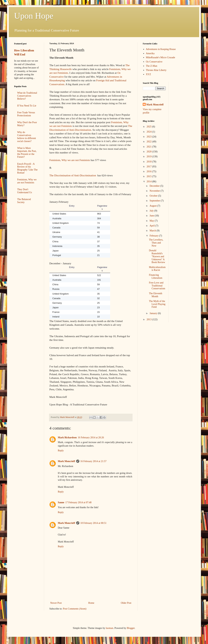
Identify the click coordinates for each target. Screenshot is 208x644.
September (155, 201)
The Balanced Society (24, 201)
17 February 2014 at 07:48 (79, 502)
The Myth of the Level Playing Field (157, 304)
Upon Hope (34, 16)
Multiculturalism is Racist (157, 269)
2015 (149, 176)
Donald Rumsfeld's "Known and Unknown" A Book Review (157, 256)
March (153, 231)
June (152, 216)
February (154, 236)
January (154, 313)
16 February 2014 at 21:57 (94, 461)
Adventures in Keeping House (161, 49)
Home (91, 603)
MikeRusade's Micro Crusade (161, 57)
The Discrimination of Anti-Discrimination (73, 175)
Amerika (150, 53)
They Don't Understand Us (25, 191)
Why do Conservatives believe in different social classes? (27, 137)
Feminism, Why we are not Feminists (70, 160)
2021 (149, 147)
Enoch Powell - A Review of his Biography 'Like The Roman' (27, 168)
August (153, 206)
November (155, 191)
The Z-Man (152, 66)
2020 (149, 152)
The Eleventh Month (156, 295)
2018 (149, 162)
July (152, 211)
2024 (149, 132)
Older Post (126, 603)
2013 (149, 319)
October (154, 196)
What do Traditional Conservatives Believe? (27, 96)
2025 (149, 127)
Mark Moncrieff (66, 461)
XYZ (149, 74)
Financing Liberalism (156, 276)
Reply (61, 451)
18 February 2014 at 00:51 (94, 523)
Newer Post (56, 603)
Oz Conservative (154, 62)
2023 (149, 137)
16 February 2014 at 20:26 (91, 438)
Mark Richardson (67, 438)
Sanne (61, 502)
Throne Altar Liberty (156, 70)
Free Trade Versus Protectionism (26, 114)
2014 (149, 181)
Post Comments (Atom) (75, 609)
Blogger (131, 628)
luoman (109, 628)
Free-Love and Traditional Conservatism (157, 286)
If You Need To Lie (27, 106)
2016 (149, 171)
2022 (149, 142)
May (152, 221)
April (152, 226)
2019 (149, 157)
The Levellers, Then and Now (156, 243)
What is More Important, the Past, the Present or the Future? (27, 152)
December (155, 186)
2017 (149, 167)
